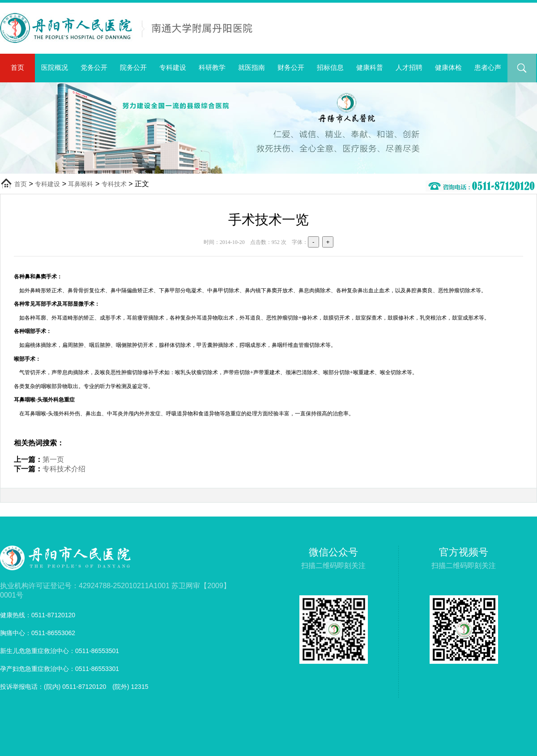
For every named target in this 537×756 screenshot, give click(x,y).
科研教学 (212, 67)
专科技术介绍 (64, 469)
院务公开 (133, 67)
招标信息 (330, 67)
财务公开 (291, 67)
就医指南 (251, 67)
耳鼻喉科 (81, 184)
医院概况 (55, 67)
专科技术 (114, 184)
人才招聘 (409, 67)
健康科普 (370, 67)
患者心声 (488, 67)
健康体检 (448, 67)
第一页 (53, 459)
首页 (17, 67)
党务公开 (94, 67)
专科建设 (173, 67)
